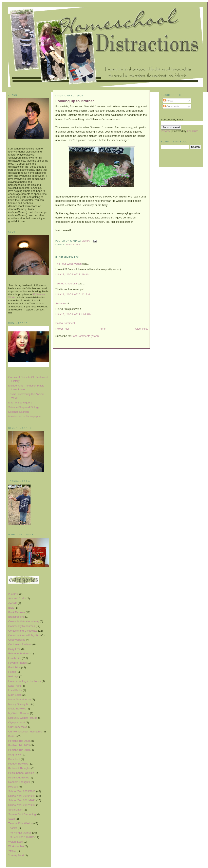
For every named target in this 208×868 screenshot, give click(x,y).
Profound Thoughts (19, 768)
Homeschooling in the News (25, 681)
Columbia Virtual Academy (24, 621)
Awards (13, 603)
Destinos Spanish (18, 412)
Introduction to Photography (24, 416)
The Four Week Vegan (69, 264)
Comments (171, 106)
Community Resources (22, 626)
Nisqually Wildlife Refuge (23, 718)
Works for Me (16, 846)
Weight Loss (15, 842)
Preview (166, 131)
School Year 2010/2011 (22, 796)
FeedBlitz (192, 131)
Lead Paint (15, 686)
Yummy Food (16, 855)
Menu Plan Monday (20, 699)
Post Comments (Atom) (85, 336)
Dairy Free (14, 649)
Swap (12, 819)
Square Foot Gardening (22, 814)
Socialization (16, 810)
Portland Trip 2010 (19, 750)
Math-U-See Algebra (20, 403)
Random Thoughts (19, 782)
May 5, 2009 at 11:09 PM (74, 314)
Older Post (141, 329)
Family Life (15, 658)
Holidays (13, 676)
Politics (12, 736)
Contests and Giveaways (23, 631)
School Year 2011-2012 (22, 800)
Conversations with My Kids (24, 635)
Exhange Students (19, 653)
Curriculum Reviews (20, 644)
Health (12, 672)
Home (102, 329)
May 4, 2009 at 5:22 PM (73, 294)
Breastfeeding (16, 617)
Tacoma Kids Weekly (20, 823)
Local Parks (15, 690)
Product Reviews (18, 764)
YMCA (12, 851)
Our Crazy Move (18, 727)
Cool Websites (17, 640)
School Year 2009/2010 (22, 791)
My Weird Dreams (19, 713)
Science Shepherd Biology (24, 407)
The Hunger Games (20, 833)
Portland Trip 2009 (19, 745)
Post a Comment (65, 323)
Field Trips (14, 667)
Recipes (13, 787)
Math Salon (15, 695)
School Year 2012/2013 (22, 805)
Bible (11, 608)
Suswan (60, 303)
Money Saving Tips (19, 704)
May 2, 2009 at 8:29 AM (73, 274)
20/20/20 (13, 594)
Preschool (14, 759)
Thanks (13, 828)
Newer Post (62, 329)
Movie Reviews (17, 709)
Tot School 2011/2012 (21, 837)
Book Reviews (17, 612)
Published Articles (19, 778)
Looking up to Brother (75, 101)
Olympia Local (17, 722)
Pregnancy (15, 755)
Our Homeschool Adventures (25, 732)
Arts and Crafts (17, 598)
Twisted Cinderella (66, 284)
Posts (168, 101)
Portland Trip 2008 (19, 741)
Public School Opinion (21, 773)
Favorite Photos (17, 663)
